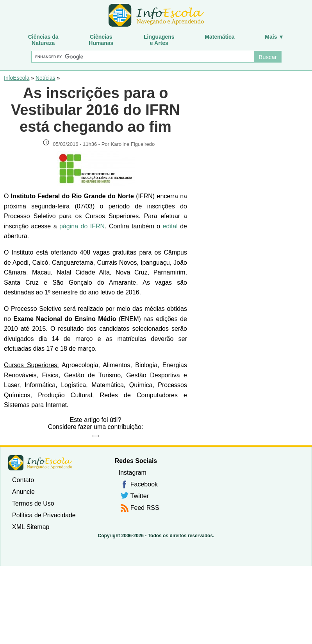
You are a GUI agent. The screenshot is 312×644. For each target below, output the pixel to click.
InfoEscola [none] (40, 463)
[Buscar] (142, 57)
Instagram (133, 473)
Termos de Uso (33, 503)
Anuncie (23, 492)
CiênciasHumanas (101, 40)
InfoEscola (17, 78)
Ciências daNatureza (43, 40)
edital (170, 226)
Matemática (219, 37)
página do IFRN (82, 226)
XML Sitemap (31, 527)
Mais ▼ (274, 37)
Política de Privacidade (44, 515)
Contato (23, 480)
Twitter (140, 496)
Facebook (144, 484)
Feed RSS (145, 508)
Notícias (45, 78)
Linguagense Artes (159, 40)
